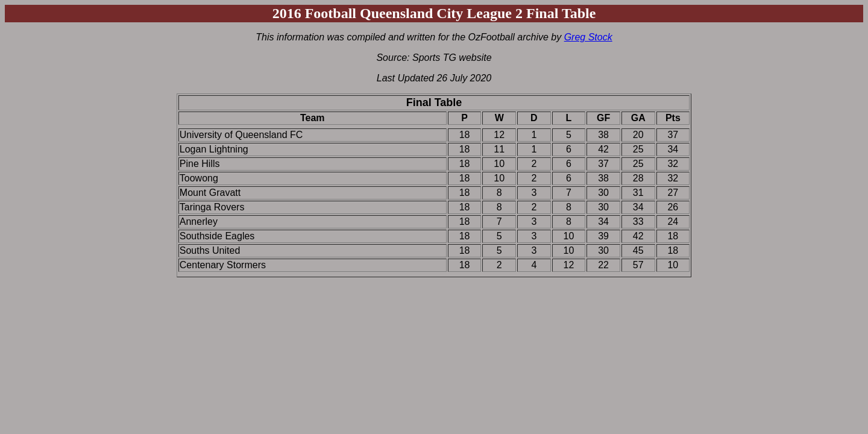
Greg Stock (588, 37)
